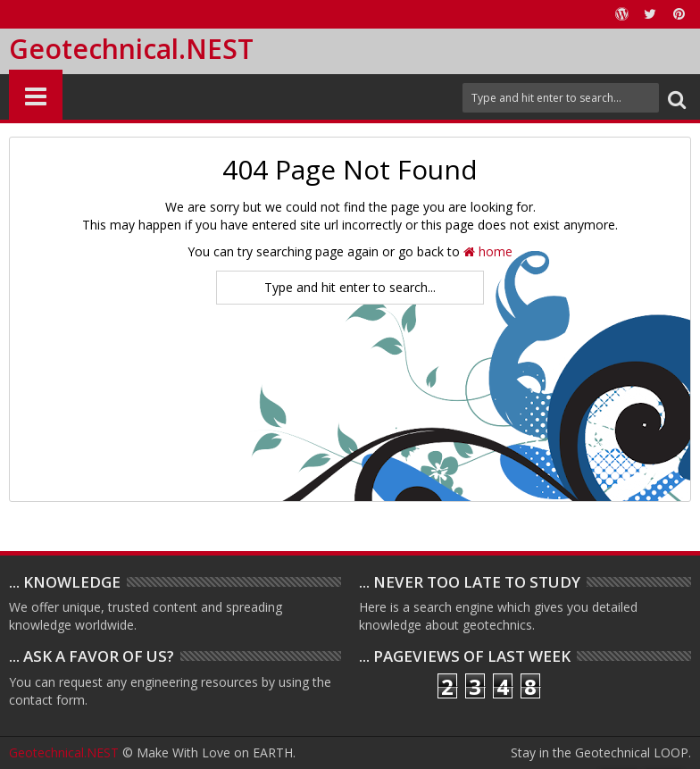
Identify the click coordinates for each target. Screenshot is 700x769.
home (488, 251)
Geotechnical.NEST (131, 49)
